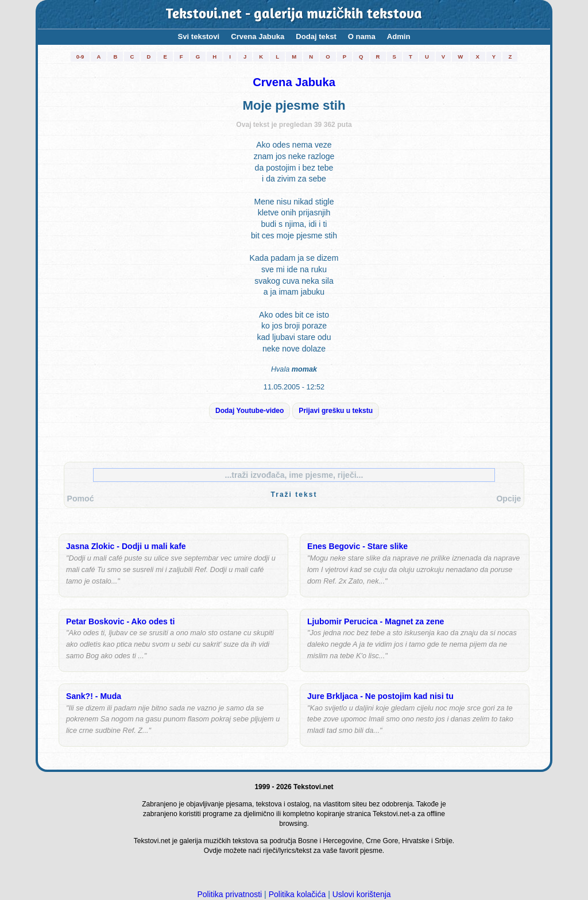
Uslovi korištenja (362, 894)
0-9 (80, 57)
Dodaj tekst (316, 36)
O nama (362, 36)
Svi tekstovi (199, 36)
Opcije (508, 499)
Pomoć (81, 499)
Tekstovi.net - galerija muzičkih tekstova (294, 15)
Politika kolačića (297, 894)
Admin (399, 36)
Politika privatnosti (229, 894)
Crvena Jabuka (258, 36)
